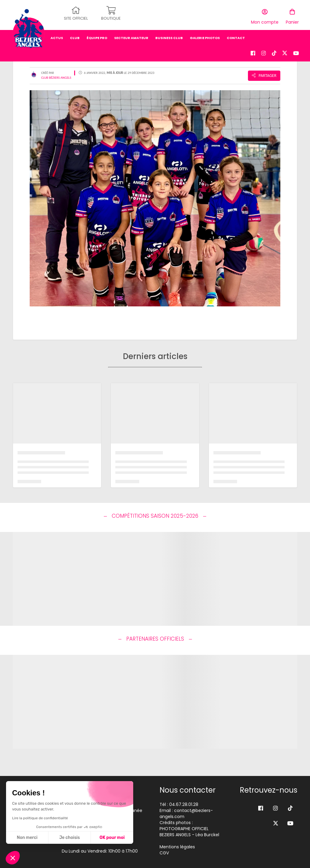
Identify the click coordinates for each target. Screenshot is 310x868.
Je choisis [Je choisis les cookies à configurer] (70, 838)
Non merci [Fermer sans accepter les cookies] (27, 838)
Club (75, 35)
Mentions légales (177, 847)
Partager (264, 76)
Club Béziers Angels (56, 78)
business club (169, 35)
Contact (236, 35)
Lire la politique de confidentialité (40, 818)
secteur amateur (131, 35)
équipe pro (97, 35)
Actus (57, 35)
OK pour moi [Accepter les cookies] (112, 838)
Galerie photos (205, 35)
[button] (13, 858)
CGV (164, 853)
